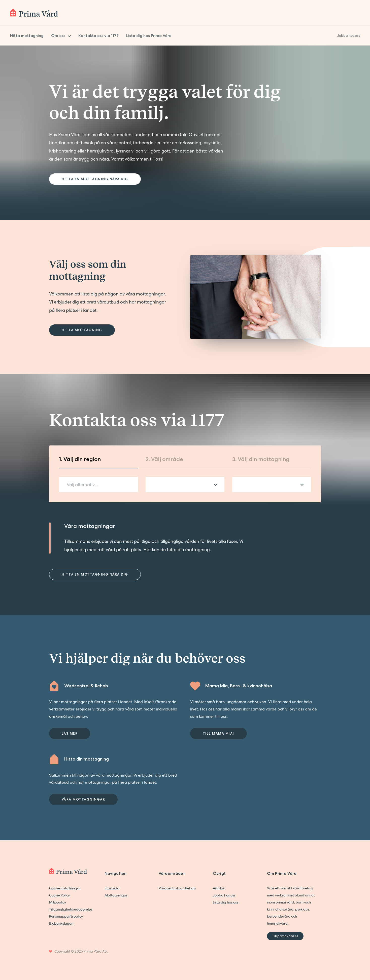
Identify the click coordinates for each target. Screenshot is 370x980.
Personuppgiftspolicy (66, 916)
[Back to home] (34, 13)
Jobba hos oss (224, 895)
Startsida (112, 888)
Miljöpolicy (58, 902)
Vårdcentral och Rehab (177, 888)
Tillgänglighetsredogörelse (71, 909)
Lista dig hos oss (226, 902)
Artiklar (219, 888)
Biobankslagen (61, 923)
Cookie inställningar (65, 888)
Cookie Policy (59, 895)
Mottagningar (116, 895)
